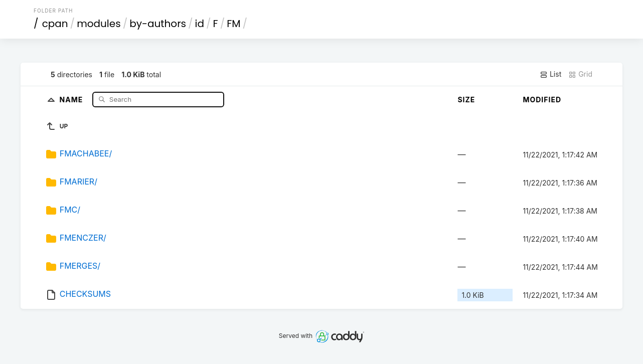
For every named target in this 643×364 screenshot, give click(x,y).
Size (466, 100)
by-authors (158, 24)
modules (99, 24)
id (200, 24)
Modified (542, 100)
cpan (55, 24)
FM (233, 24)
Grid (580, 74)
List (550, 74)
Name (72, 99)
